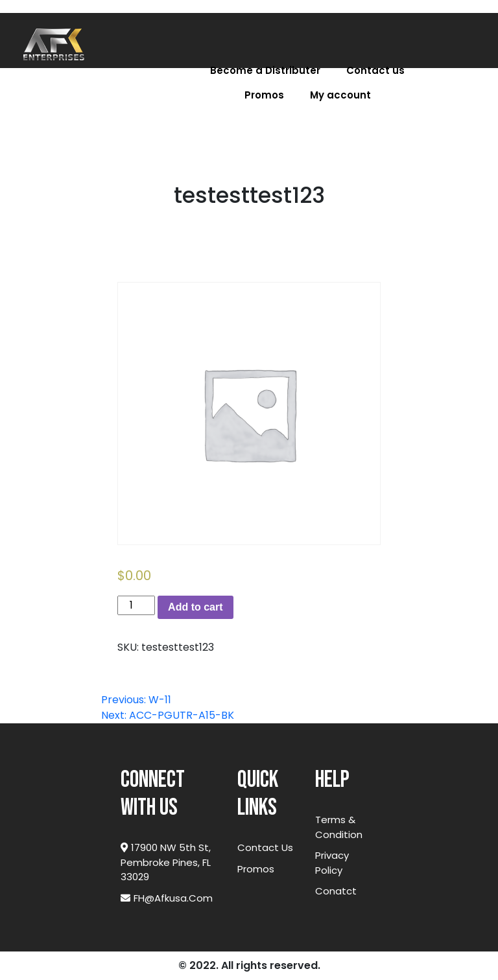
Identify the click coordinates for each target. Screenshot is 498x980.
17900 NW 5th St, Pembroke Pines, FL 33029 (166, 862)
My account (340, 95)
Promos (264, 95)
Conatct (336, 891)
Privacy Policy (332, 863)
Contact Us (265, 847)
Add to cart (195, 607)
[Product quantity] (136, 605)
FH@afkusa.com (167, 898)
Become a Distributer (265, 70)
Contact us (375, 70)
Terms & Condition (339, 827)
